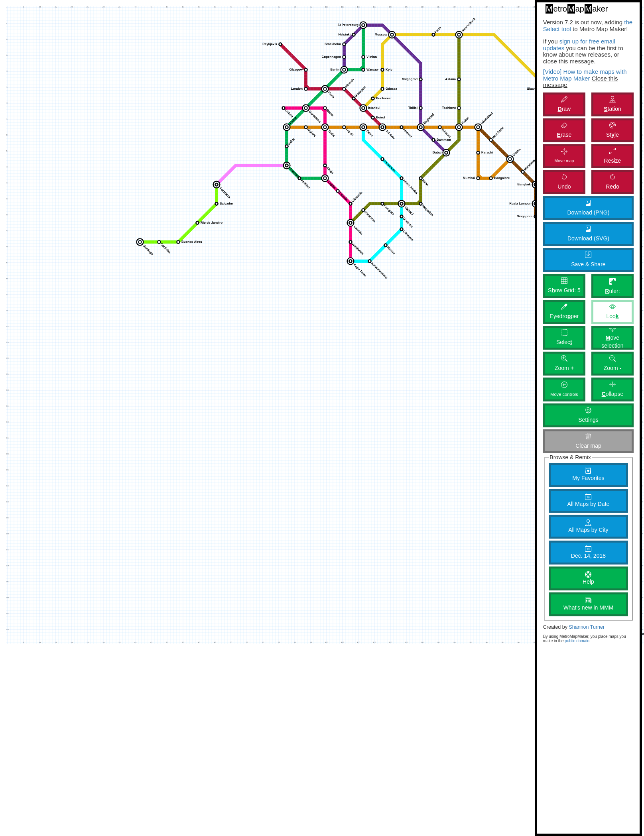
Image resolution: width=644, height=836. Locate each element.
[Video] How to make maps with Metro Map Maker (585, 75)
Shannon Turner (587, 627)
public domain (577, 641)
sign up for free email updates (579, 45)
